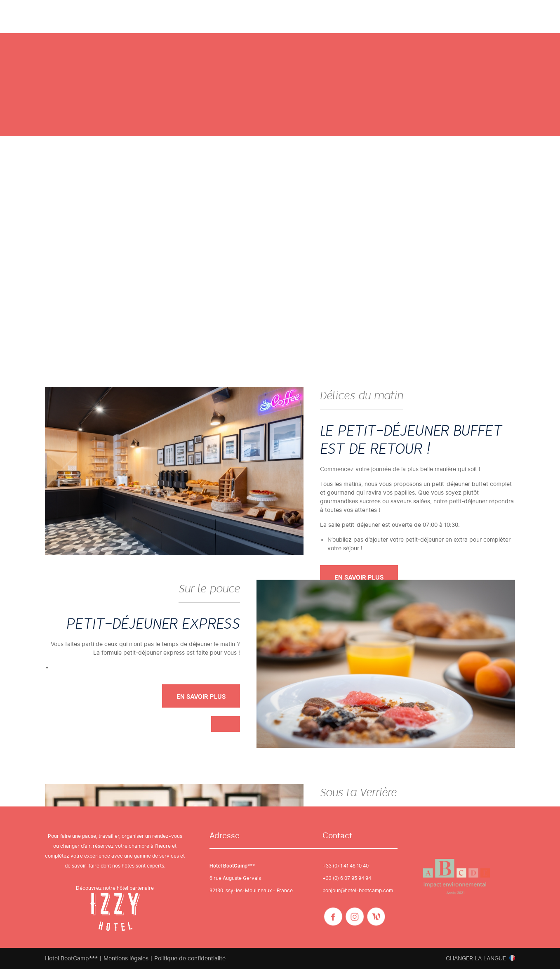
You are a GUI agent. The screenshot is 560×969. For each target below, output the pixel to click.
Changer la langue (476, 958)
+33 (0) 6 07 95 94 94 (347, 878)
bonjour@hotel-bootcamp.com (358, 890)
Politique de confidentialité (190, 958)
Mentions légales (126, 958)
